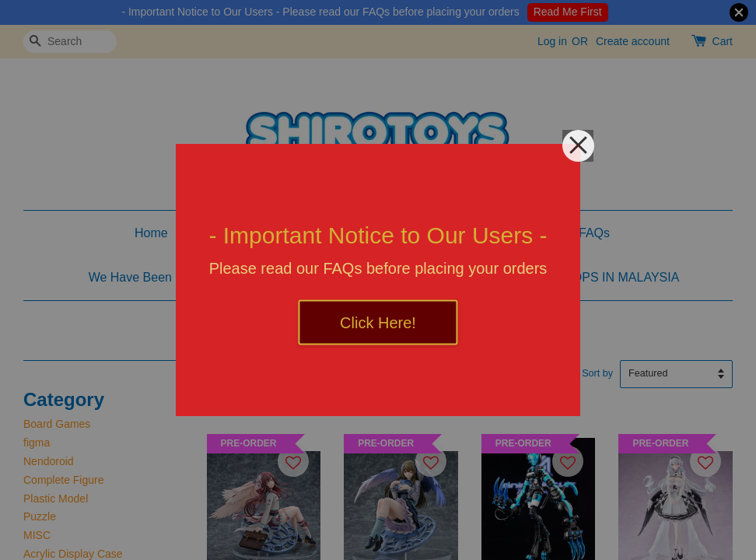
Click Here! (378, 323)
